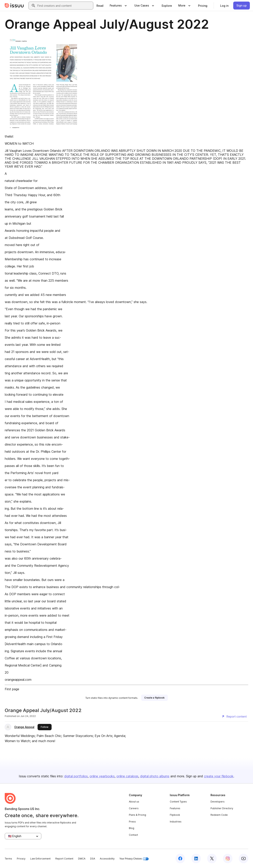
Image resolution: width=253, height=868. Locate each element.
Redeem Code (219, 815)
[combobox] (64, 6)
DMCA (82, 859)
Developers (218, 802)
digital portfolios (76, 776)
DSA (93, 859)
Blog (132, 828)
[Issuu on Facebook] (180, 858)
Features (175, 808)
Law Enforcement (40, 859)
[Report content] (234, 717)
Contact (133, 835)
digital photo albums (155, 776)
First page (12, 689)
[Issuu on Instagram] (228, 858)
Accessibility (107, 859)
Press (132, 822)
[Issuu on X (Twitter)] (212, 858)
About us (134, 802)
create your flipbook (219, 776)
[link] (100, 6)
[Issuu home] (14, 6)
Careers (134, 808)
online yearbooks (102, 776)
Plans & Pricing (137, 815)
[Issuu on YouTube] (244, 858)
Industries (176, 822)
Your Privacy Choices (134, 859)
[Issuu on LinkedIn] (196, 858)
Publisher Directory (222, 808)
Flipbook (175, 815)
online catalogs (127, 776)
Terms (8, 859)
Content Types (178, 802)
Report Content (64, 859)
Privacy (21, 859)
